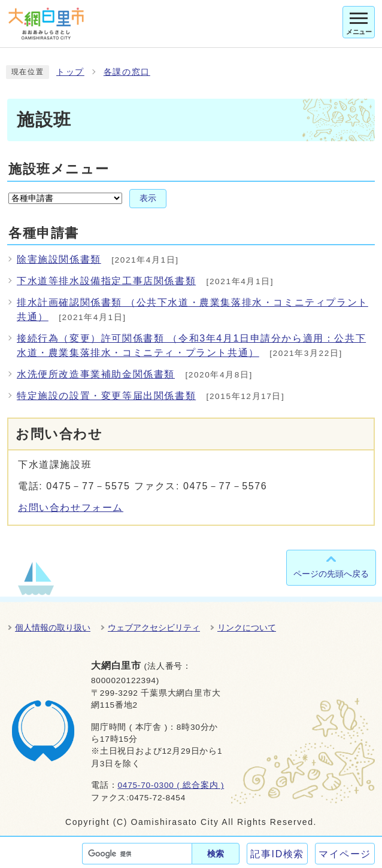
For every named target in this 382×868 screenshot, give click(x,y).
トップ (70, 72)
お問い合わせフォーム (71, 508)
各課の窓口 (127, 72)
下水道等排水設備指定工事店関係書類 (106, 281)
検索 (216, 854)
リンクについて (247, 628)
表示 (148, 198)
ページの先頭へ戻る (331, 574)
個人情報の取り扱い (53, 628)
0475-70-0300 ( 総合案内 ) (171, 785)
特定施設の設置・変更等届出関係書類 (106, 396)
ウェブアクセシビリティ (154, 628)
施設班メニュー (59, 169)
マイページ (345, 854)
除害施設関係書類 (59, 259)
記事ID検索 (277, 854)
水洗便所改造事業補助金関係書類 (96, 374)
